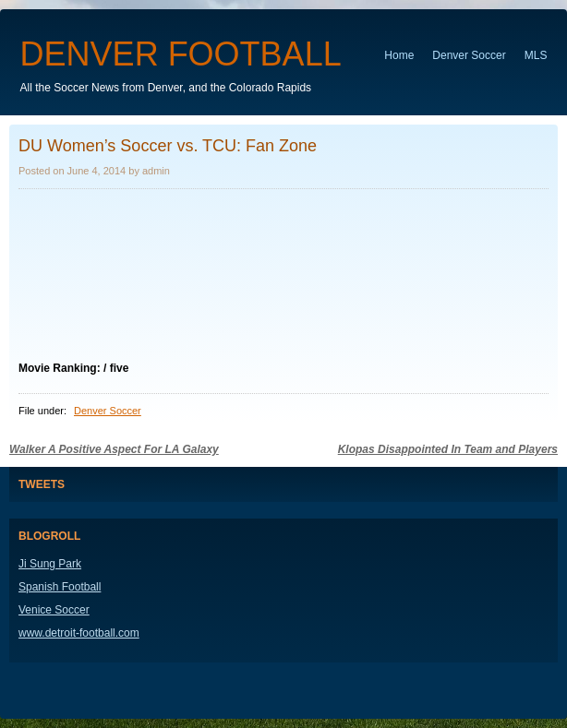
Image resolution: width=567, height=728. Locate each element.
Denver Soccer (469, 55)
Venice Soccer (54, 610)
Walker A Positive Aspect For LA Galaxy (114, 449)
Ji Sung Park (50, 564)
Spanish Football (60, 587)
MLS (536, 55)
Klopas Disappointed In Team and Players (448, 449)
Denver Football (181, 54)
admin (156, 171)
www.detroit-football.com (79, 633)
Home (399, 55)
